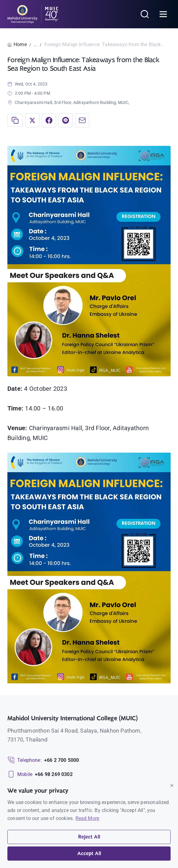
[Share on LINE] (66, 120)
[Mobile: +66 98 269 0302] (40, 774)
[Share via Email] (82, 120)
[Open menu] (163, 14)
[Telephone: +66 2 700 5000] (43, 760)
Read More (87, 818)
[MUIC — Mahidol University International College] (33, 14)
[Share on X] (32, 120)
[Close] (172, 786)
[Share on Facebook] (49, 120)
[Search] (145, 14)
